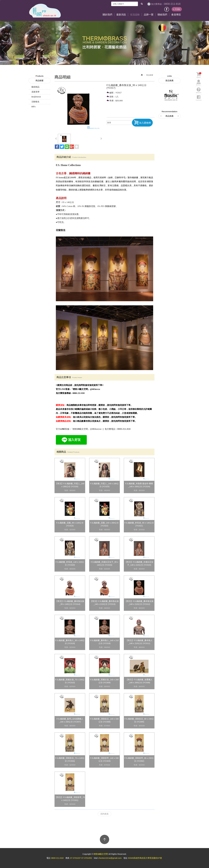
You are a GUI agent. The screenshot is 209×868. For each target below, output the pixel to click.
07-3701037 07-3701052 (81, 858)
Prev (5, 50)
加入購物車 (142, 122)
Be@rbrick (36, 97)
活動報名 (35, 102)
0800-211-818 (166, 4)
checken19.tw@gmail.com (110, 858)
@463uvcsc (96, 429)
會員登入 (199, 83)
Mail (96, 858)
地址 (125, 858)
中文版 (176, 9)
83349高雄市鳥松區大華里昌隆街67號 (145, 858)
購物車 (199, 75)
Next (204, 50)
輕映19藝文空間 (45, 11)
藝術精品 (35, 87)
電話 (48, 858)
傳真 (67, 858)
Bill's (33, 107)
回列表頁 (104, 814)
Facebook (167, 9)
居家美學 (35, 92)
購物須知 (199, 90)
